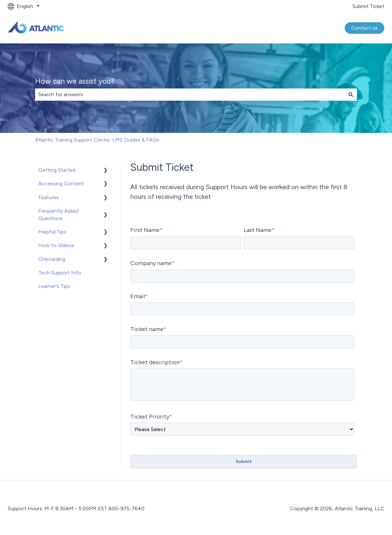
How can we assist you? (75, 81)
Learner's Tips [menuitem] (54, 286)
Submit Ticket (368, 6)
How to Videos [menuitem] (56, 245)
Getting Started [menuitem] (57, 170)
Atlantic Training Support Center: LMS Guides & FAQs (97, 140)
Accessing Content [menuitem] (61, 184)
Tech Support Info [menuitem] (60, 273)
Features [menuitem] (49, 197)
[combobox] (190, 95)
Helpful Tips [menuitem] (52, 232)
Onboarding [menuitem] (52, 259)
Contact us (364, 28)
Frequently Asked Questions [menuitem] (58, 214)
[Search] (351, 95)
